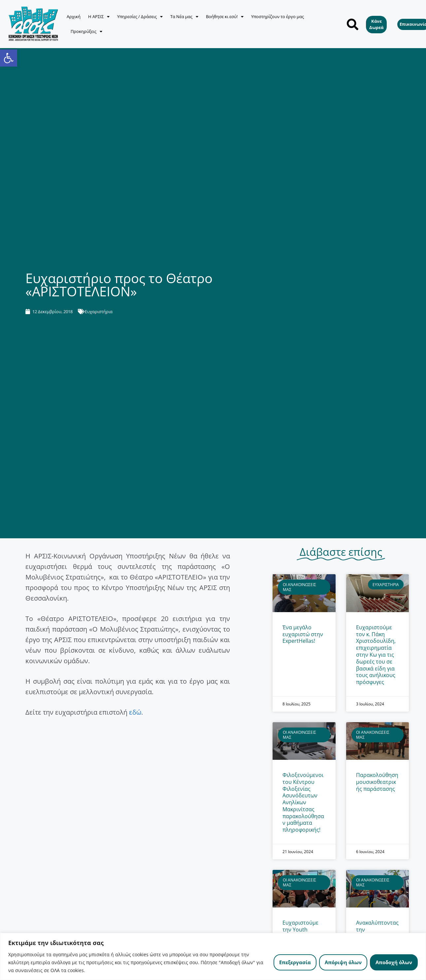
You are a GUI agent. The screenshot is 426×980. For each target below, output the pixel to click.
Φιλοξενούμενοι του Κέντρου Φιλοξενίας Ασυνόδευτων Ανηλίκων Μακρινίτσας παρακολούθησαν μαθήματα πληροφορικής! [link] (303, 802)
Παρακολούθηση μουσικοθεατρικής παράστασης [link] (377, 782)
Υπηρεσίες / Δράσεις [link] (140, 17)
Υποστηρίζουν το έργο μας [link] (278, 16)
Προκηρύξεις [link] (86, 31)
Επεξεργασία (295, 962)
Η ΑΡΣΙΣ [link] (99, 17)
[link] (9, 58)
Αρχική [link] (74, 16)
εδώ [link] (135, 712)
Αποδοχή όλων (394, 962)
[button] (353, 24)
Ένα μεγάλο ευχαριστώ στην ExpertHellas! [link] (303, 634)
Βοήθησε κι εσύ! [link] (225, 17)
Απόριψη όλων (343, 962)
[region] (213, 956)
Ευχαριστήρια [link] (99, 312)
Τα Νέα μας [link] (184, 17)
